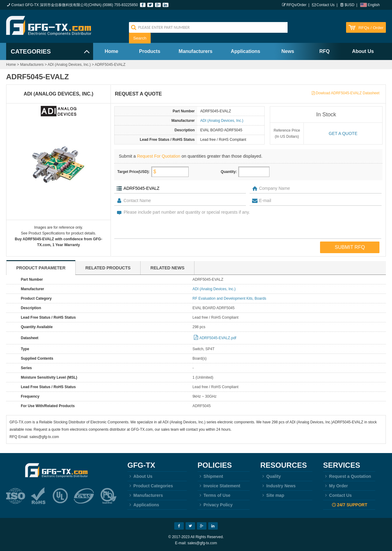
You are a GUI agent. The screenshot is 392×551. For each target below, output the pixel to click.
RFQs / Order (371, 28)
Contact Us (325, 5)
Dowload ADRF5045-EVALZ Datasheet (348, 93)
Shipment (210, 476)
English (374, 5)
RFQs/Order (296, 5)
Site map (272, 495)
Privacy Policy (215, 505)
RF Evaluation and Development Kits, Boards (230, 298)
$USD (349, 5)
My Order (335, 486)
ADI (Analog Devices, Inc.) (69, 65)
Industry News (278, 486)
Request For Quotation (159, 156)
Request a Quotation (347, 476)
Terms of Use (214, 495)
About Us (363, 51)
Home (111, 51)
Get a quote (343, 133)
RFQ (325, 51)
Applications (246, 51)
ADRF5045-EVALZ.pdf (218, 338)
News (288, 51)
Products (150, 51)
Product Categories (150, 486)
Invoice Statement (219, 486)
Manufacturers (195, 51)
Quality (271, 476)
